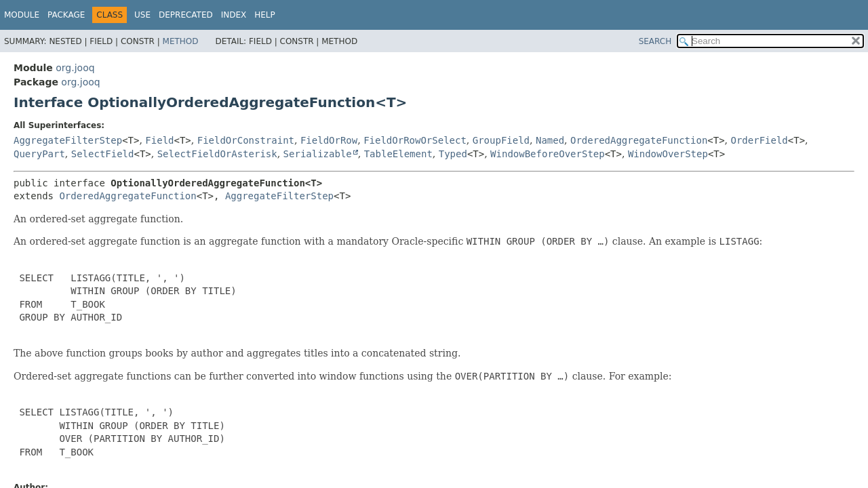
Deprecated (186, 15)
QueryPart (39, 154)
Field (159, 140)
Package (66, 15)
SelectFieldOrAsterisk (217, 154)
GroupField (501, 140)
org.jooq (75, 68)
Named (550, 140)
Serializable (318, 154)
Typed (453, 154)
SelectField (103, 154)
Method (181, 41)
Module (22, 15)
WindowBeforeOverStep (548, 154)
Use (142, 15)
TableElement (398, 154)
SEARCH (655, 41)
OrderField (759, 140)
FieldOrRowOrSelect (415, 140)
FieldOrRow (329, 140)
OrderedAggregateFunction (639, 140)
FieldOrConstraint (246, 140)
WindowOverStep (668, 154)
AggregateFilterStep (68, 140)
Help (265, 15)
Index (234, 15)
